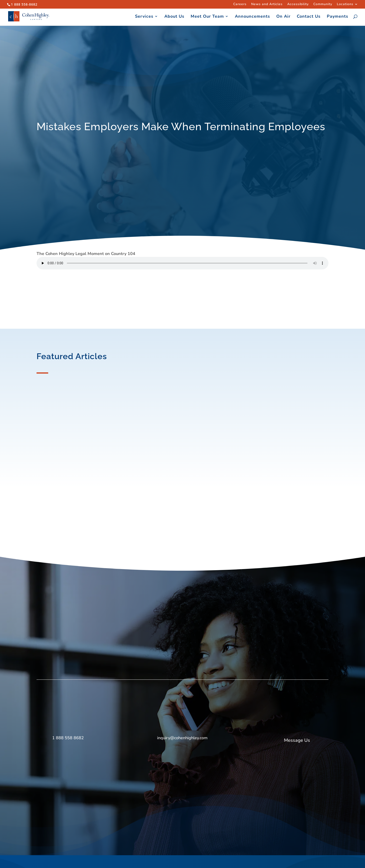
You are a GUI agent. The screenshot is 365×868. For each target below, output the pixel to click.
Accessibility (298, 4)
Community (323, 4)
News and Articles (267, 4)
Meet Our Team (207, 17)
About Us (174, 17)
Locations (345, 4)
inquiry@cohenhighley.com (182, 738)
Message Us (297, 740)
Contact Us (309, 17)
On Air (283, 17)
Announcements (252, 17)
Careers (240, 4)
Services (144, 17)
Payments (338, 17)
